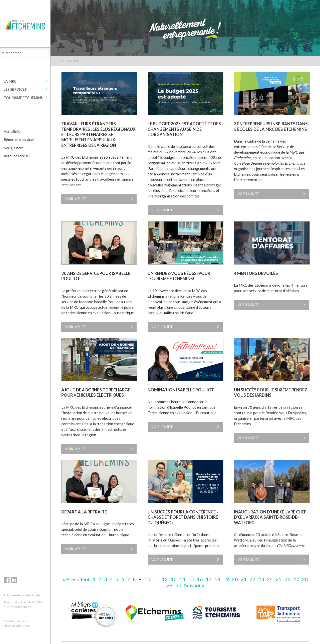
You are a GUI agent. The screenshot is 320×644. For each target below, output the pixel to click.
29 (170, 585)
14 (182, 579)
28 (305, 579)
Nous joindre (14, 149)
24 (270, 579)
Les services (15, 91)
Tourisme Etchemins (23, 99)
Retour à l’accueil (17, 157)
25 (279, 579)
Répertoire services (19, 141)
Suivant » (194, 585)
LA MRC (10, 83)
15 (191, 579)
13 (174, 579)
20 (235, 579)
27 (296, 579)
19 (226, 579)
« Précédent (76, 579)
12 (165, 579)
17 (209, 579)
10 (147, 579)
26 (287, 579)
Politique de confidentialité (22, 595)
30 (178, 585)
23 (261, 579)
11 (156, 579)
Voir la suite (76, 199)
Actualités (12, 133)
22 (252, 579)
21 (244, 579)
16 (200, 579)
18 (217, 579)
